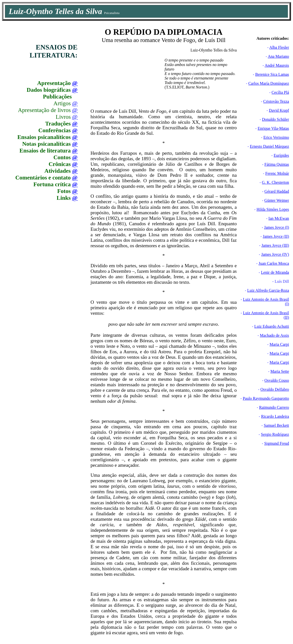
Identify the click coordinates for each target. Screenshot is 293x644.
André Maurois (277, 65)
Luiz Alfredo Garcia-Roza (268, 290)
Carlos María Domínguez (269, 83)
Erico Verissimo (276, 137)
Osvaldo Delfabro (275, 389)
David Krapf (279, 110)
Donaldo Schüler (275, 119)
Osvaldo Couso (277, 380)
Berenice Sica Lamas (272, 74)
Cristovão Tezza (276, 101)
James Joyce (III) (275, 245)
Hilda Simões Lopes (273, 209)
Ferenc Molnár (277, 173)
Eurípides (281, 155)
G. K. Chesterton (275, 182)
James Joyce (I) (276, 227)
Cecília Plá (280, 92)
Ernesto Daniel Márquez (269, 146)
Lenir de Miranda (275, 272)
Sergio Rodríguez (275, 434)
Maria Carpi (279, 344)
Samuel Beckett (276, 425)
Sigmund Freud (277, 443)
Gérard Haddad (277, 191)
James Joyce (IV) (275, 254)
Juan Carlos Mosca (274, 263)
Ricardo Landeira (275, 416)
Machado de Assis (274, 335)
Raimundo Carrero (274, 407)
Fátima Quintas (277, 164)
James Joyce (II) (276, 236)
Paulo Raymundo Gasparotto (266, 398)
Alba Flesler (279, 47)
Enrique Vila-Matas (273, 128)
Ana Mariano (278, 56)
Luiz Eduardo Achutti (272, 326)
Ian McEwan (279, 218)
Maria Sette (280, 371)
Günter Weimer (277, 200)
